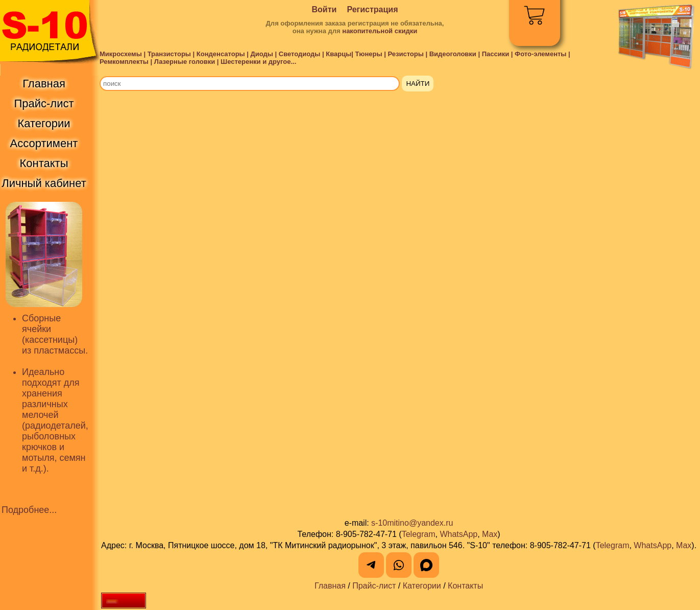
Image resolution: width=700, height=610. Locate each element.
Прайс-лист (374, 586)
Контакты (465, 586)
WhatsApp (458, 534)
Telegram (419, 534)
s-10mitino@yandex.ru (412, 523)
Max (490, 534)
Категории (422, 586)
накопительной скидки (380, 31)
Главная (330, 586)
